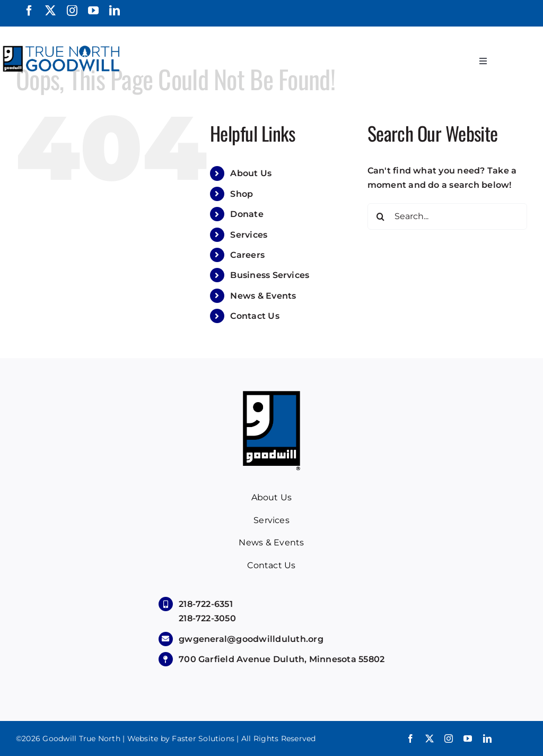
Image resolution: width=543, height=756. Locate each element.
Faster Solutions (203, 738)
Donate (247, 214)
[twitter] (50, 11)
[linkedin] (115, 11)
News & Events (263, 296)
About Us (251, 173)
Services (249, 235)
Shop (242, 194)
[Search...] (447, 216)
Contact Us (255, 316)
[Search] (381, 216)
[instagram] (72, 11)
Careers (247, 255)
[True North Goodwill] (63, 46)
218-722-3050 (207, 618)
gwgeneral (251, 639)
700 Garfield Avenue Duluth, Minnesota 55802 (282, 659)
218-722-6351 (206, 604)
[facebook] (29, 11)
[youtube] (93, 11)
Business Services (270, 275)
